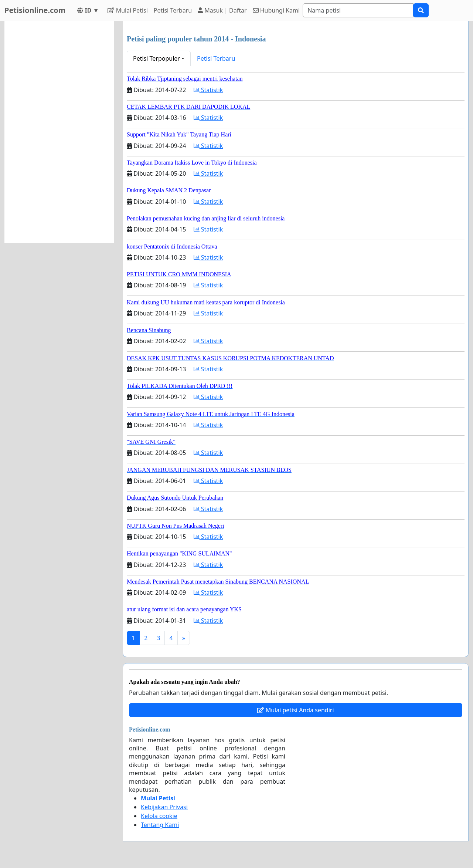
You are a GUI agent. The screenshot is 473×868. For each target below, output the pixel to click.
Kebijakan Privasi (164, 807)
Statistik (208, 90)
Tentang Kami (160, 825)
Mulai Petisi (127, 10)
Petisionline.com (35, 10)
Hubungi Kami (276, 10)
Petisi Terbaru (173, 10)
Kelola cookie (159, 816)
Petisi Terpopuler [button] (156, 58)
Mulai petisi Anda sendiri (295, 710)
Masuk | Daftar (222, 10)
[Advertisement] (59, 132)
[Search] (358, 10)
